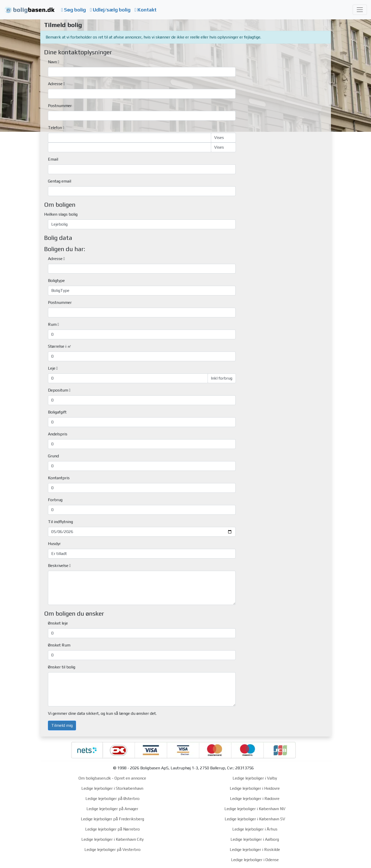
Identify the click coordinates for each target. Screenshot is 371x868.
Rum (52, 324)
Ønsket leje (58, 623)
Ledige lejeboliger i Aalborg (255, 839)
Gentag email (60, 181)
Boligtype (56, 281)
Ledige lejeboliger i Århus (255, 829)
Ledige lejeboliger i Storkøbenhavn (112, 788)
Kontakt (146, 10)
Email (53, 159)
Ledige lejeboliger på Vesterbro (112, 850)
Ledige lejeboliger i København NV (255, 809)
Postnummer (60, 106)
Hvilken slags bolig (61, 214)
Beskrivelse (58, 566)
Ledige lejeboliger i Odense (255, 860)
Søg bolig (74, 10)
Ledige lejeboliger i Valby (255, 778)
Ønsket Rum (59, 645)
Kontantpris (59, 478)
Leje (52, 368)
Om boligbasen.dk (95, 778)
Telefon (55, 128)
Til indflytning (60, 522)
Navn (52, 62)
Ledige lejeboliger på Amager (112, 809)
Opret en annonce (130, 778)
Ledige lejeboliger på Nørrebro (112, 829)
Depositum (58, 390)
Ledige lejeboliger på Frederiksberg (112, 819)
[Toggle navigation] (360, 10)
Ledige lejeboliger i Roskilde (255, 850)
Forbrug (55, 500)
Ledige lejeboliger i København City (112, 839)
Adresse (55, 84)
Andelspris (58, 434)
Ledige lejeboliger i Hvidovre (255, 788)
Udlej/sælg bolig (110, 10)
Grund (53, 456)
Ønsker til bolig (62, 667)
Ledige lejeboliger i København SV (255, 819)
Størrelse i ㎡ (60, 346)
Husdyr (54, 544)
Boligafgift (57, 412)
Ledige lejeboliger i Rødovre (255, 799)
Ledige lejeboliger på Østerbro (112, 799)
